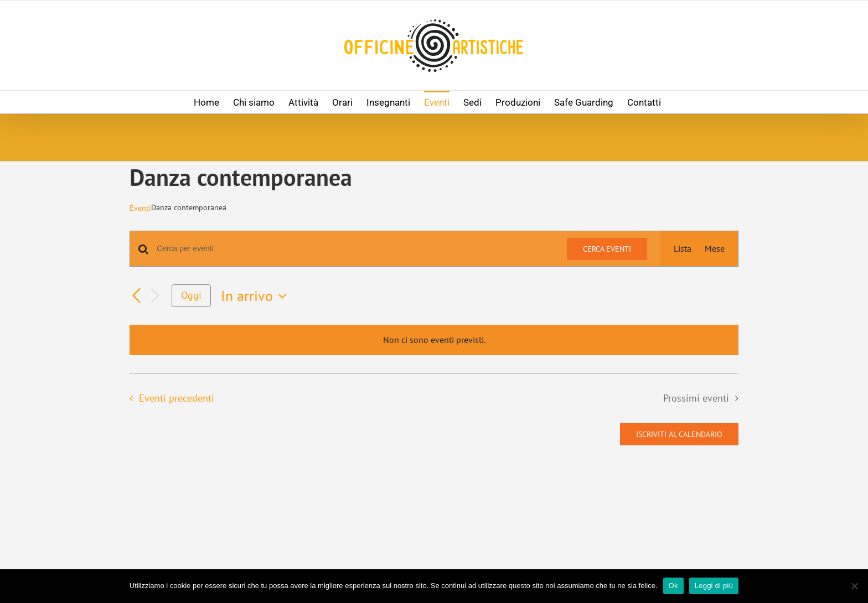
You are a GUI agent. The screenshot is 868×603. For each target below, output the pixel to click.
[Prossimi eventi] (155, 296)
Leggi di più (714, 586)
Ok (673, 586)
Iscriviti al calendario (679, 434)
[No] (854, 586)
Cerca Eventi (607, 249)
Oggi (191, 295)
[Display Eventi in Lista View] (683, 249)
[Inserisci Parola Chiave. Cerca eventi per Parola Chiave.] (355, 249)
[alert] (434, 340)
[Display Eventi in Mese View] (715, 249)
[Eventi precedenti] (136, 296)
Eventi (140, 208)
